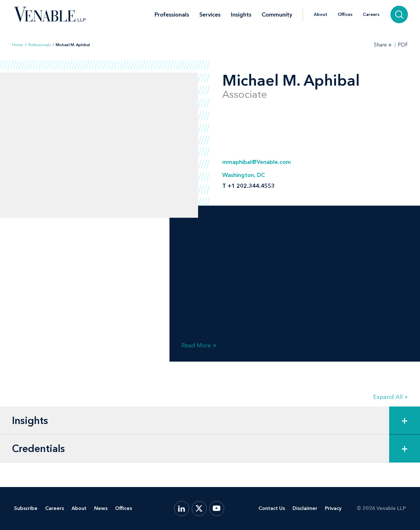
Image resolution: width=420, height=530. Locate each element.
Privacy (333, 508)
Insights (241, 15)
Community (277, 15)
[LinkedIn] (182, 509)
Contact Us (272, 508)
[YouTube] (217, 509)
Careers (371, 15)
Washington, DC (244, 175)
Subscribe (26, 508)
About (321, 15)
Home (18, 45)
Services (210, 15)
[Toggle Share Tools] (383, 45)
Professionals (172, 15)
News (101, 508)
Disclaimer (305, 508)
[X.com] (199, 509)
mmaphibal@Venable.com (257, 162)
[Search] (399, 14)
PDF (403, 45)
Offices (345, 15)
